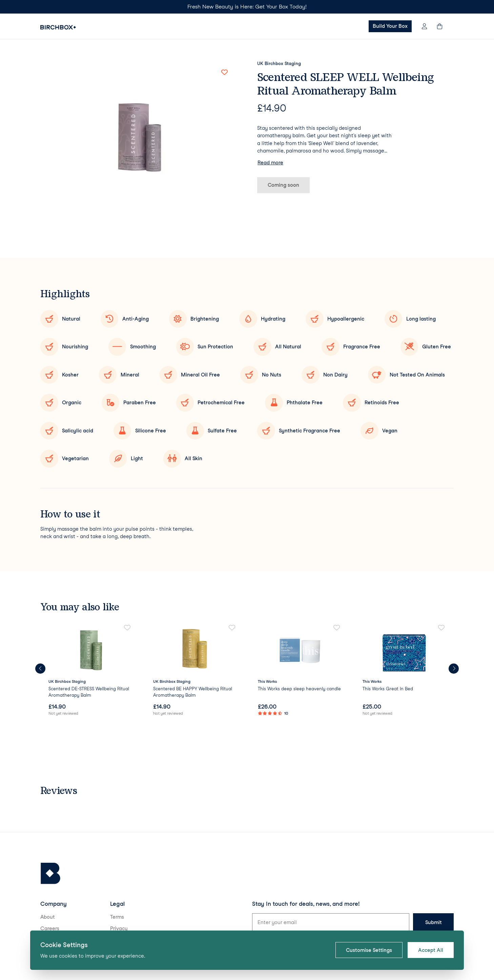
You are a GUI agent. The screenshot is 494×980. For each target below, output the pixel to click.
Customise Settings (369, 950)
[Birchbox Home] (58, 27)
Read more (270, 163)
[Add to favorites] (224, 72)
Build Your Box (390, 26)
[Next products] (454, 669)
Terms (117, 917)
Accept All (431, 950)
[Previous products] (40, 669)
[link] (90, 671)
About (48, 917)
